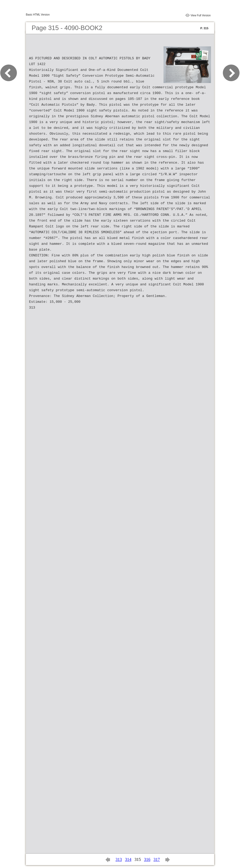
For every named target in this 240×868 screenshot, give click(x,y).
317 (157, 859)
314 (128, 859)
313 (119, 859)
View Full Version (201, 15)
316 (147, 859)
